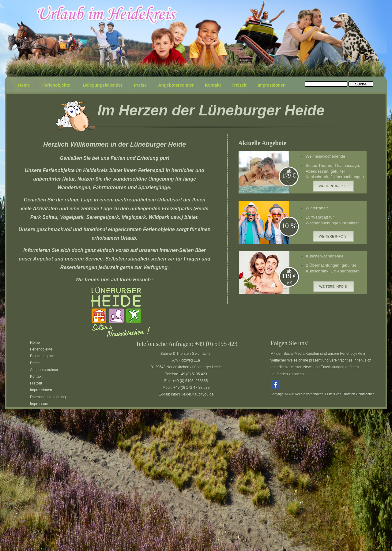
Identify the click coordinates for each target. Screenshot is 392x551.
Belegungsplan (42, 356)
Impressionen (41, 390)
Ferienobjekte (41, 349)
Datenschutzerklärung (48, 397)
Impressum (39, 404)
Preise (35, 363)
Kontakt (36, 377)
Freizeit (36, 383)
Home (35, 343)
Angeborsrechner (44, 370)
